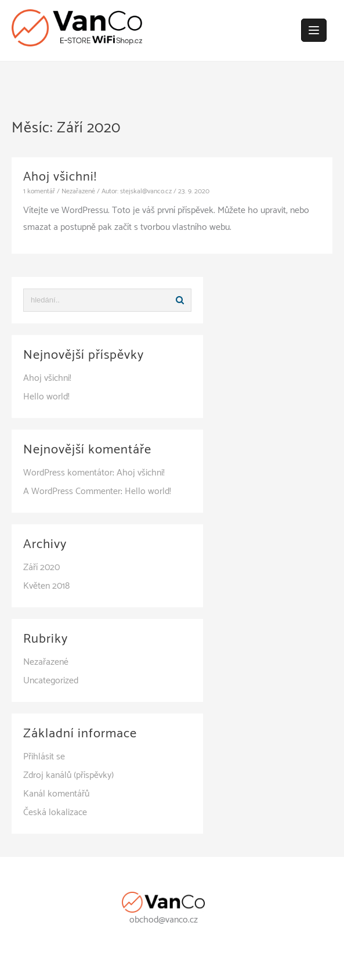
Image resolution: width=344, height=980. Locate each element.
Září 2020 (41, 568)
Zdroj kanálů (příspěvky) (68, 775)
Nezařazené (78, 191)
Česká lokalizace (55, 813)
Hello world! (46, 397)
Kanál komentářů (56, 794)
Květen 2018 (46, 586)
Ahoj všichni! (60, 177)
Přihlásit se (44, 757)
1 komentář (39, 191)
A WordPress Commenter (72, 491)
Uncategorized (51, 681)
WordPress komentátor (68, 473)
